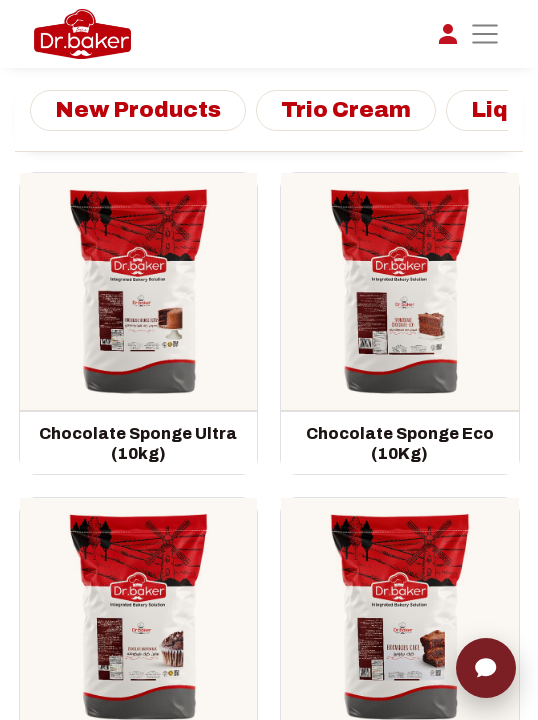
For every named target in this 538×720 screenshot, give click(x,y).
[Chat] (486, 668)
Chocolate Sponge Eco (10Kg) (400, 443)
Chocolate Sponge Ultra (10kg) (138, 443)
